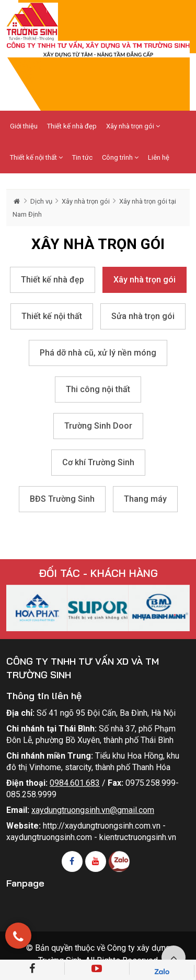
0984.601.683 (75, 783)
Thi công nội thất (98, 389)
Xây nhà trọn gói (133, 126)
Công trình (120, 157)
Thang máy (145, 499)
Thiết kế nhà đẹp (72, 126)
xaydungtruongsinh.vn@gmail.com (93, 810)
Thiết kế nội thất (36, 157)
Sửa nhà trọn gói (143, 316)
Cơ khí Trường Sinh (98, 462)
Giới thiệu (24, 126)
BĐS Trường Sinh (62, 499)
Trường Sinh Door (98, 426)
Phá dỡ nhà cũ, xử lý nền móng (98, 353)
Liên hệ (159, 157)
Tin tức (82, 157)
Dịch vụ (41, 201)
